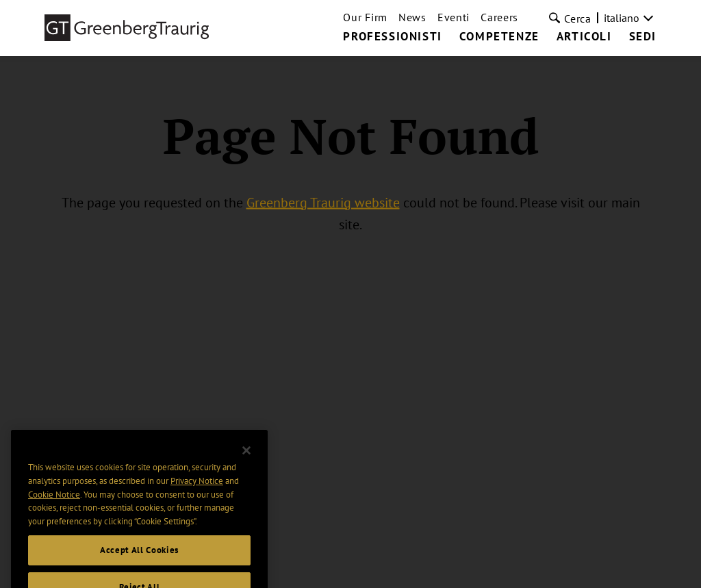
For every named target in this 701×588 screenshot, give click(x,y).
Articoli (584, 37)
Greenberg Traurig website (323, 202)
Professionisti (392, 37)
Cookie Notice (54, 503)
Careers (499, 17)
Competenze (499, 37)
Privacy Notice (197, 490)
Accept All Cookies (139, 559)
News (412, 17)
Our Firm (365, 17)
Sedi (643, 37)
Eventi (454, 17)
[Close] (246, 459)
